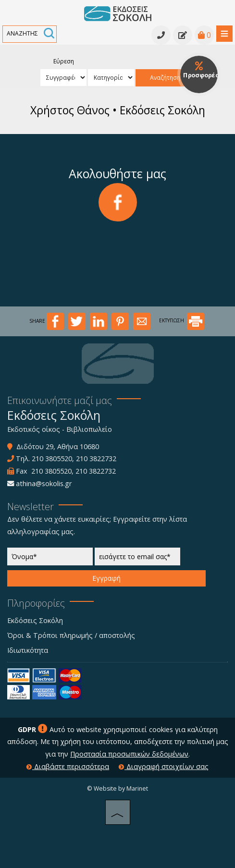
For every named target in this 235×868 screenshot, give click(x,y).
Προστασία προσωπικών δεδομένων (129, 754)
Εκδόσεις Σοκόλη (35, 620)
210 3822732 (96, 458)
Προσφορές (201, 70)
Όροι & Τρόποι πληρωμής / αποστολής (71, 635)
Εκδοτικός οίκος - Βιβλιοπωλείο (60, 429)
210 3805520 (52, 458)
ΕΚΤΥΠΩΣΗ (182, 320)
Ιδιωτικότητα (28, 650)
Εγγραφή (106, 578)
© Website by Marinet (117, 789)
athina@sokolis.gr (44, 483)
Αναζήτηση (165, 78)
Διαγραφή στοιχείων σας (164, 766)
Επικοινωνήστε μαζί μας (60, 400)
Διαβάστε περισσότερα (68, 766)
